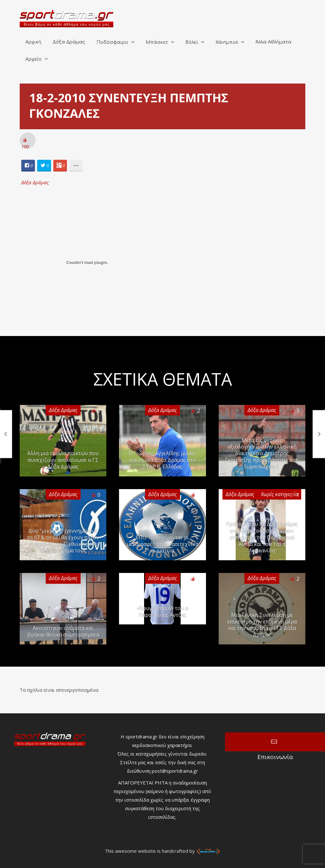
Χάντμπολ (227, 42)
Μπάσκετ (157, 42)
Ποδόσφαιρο (112, 42)
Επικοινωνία (275, 742)
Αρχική (33, 42)
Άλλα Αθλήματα (273, 42)
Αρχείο (33, 59)
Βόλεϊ (192, 42)
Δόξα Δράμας (69, 42)
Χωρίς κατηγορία (279, 494)
